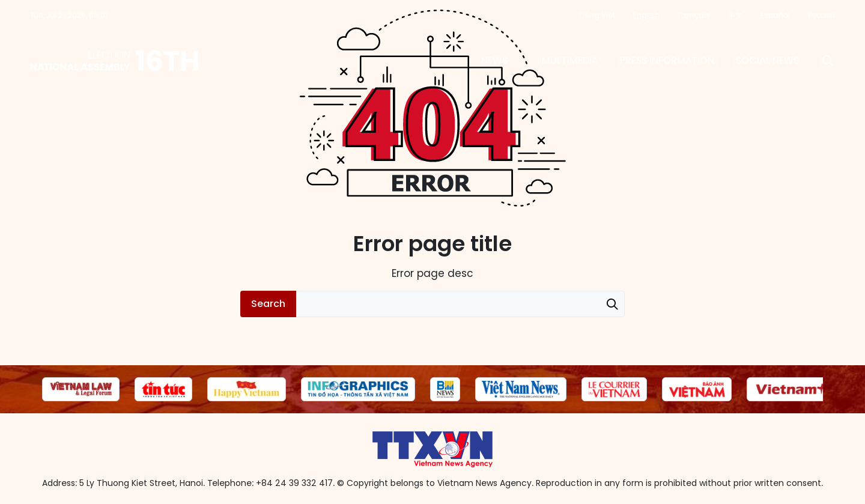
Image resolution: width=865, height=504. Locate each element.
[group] (81, 389)
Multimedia (570, 60)
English (646, 15)
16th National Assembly (115, 61)
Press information (667, 60)
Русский (821, 15)
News (494, 60)
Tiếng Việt (597, 15)
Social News (767, 60)
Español (775, 15)
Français (694, 15)
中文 (735, 15)
